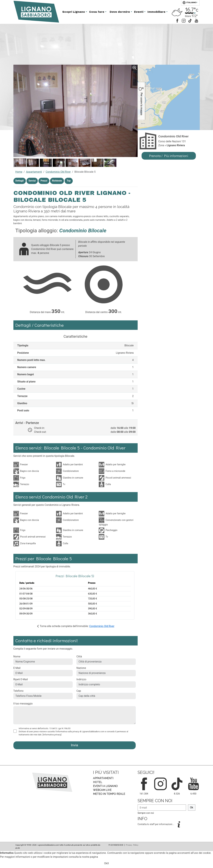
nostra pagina (90, 857)
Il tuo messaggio (23, 704)
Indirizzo (81, 679)
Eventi (139, 12)
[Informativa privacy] (52, 735)
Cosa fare (97, 12)
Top (69, 181)
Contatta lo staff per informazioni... (156, 824)
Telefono (18, 691)
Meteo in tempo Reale (109, 794)
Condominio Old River (58, 172)
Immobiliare (157, 12)
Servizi (32, 181)
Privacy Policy (132, 845)
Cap (79, 691)
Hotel (98, 782)
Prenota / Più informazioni (169, 156)
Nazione (81, 668)
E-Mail (17, 668)
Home (19, 172)
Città (79, 657)
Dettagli (19, 181)
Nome (17, 657)
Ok (192, 807)
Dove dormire (120, 12)
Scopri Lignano (74, 12)
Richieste (57, 181)
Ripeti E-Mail (21, 679)
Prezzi (44, 181)
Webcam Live (102, 790)
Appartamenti (34, 172)
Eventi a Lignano (105, 786)
